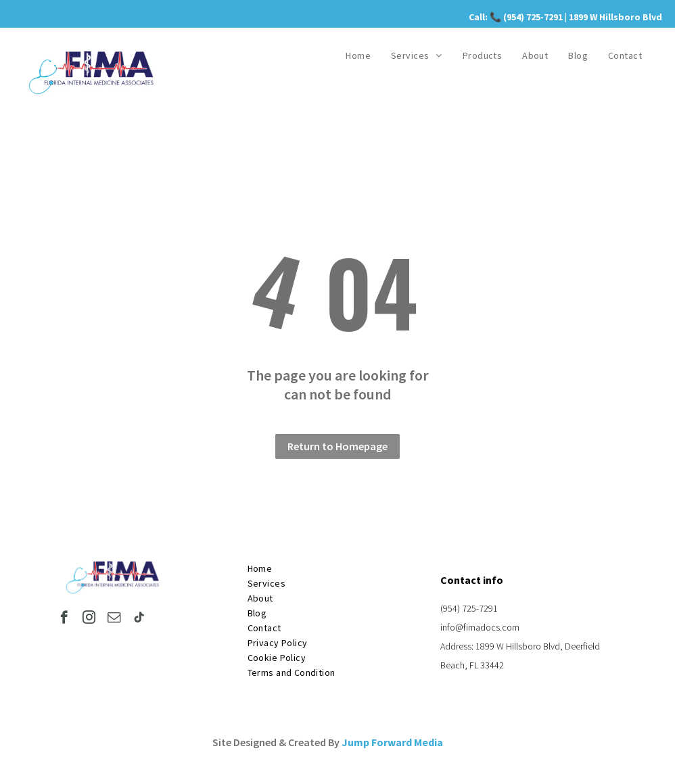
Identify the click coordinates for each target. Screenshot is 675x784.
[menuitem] (358, 55)
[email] (114, 619)
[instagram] (89, 619)
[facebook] (64, 619)
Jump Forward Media (392, 742)
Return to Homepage (337, 446)
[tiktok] (139, 619)
